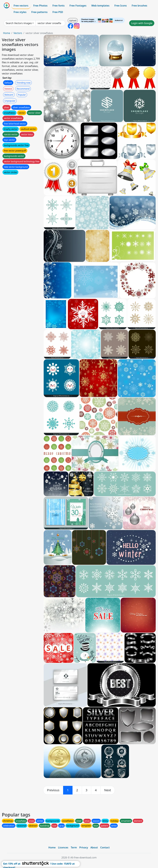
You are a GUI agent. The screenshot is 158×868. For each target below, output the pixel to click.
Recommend (23, 89)
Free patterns (39, 12)
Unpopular (10, 101)
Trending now (23, 83)
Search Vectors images (19, 23)
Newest (8, 89)
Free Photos (40, 6)
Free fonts (59, 6)
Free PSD (58, 12)
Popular (22, 95)
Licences (63, 847)
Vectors (18, 33)
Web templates (100, 6)
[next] (108, 790)
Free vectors (21, 6)
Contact (105, 847)
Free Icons (121, 6)
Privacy (84, 847)
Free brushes (139, 6)
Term (74, 847)
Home (7, 33)
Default (8, 83)
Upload (73, 20)
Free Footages (78, 6)
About (94, 847)
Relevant (9, 95)
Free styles (20, 12)
